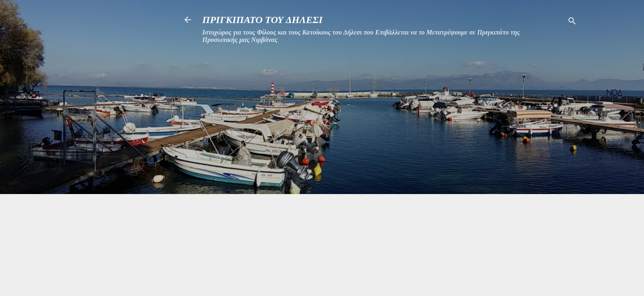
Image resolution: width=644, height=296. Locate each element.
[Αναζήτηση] (572, 22)
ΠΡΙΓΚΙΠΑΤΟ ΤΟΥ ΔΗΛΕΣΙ (263, 20)
